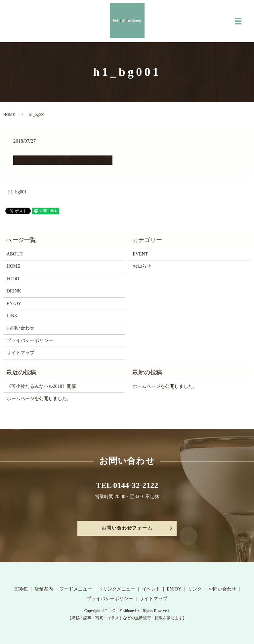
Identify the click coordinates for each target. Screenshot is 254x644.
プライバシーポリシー (30, 340)
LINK (12, 316)
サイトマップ (21, 353)
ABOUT (15, 254)
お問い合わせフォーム (127, 528)
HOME (9, 115)
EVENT (140, 254)
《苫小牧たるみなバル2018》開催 (41, 386)
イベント (151, 589)
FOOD (13, 279)
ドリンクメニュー (117, 589)
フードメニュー (76, 589)
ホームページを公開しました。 (39, 399)
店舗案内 (44, 589)
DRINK (14, 291)
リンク (195, 589)
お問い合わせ (21, 328)
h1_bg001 (18, 192)
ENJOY (14, 304)
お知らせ (142, 266)
